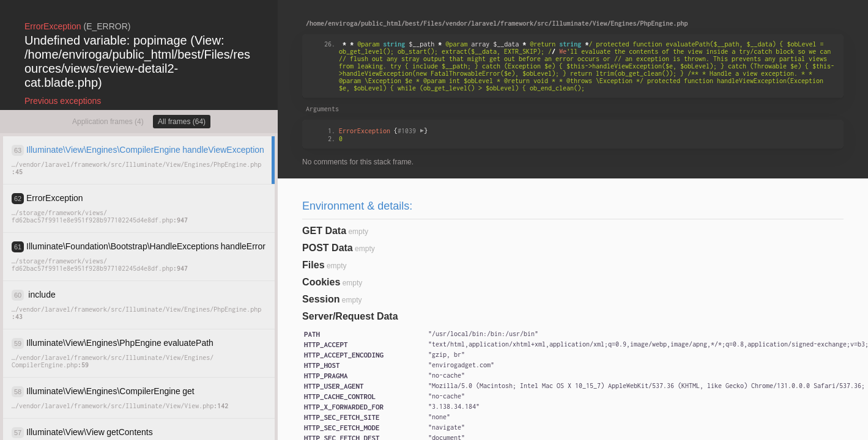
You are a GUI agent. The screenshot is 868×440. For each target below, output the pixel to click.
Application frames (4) (108, 122)
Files (313, 265)
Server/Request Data (350, 316)
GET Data (324, 231)
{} (383, 131)
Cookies (321, 282)
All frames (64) (182, 122)
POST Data (328, 248)
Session (321, 299)
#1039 (411, 131)
